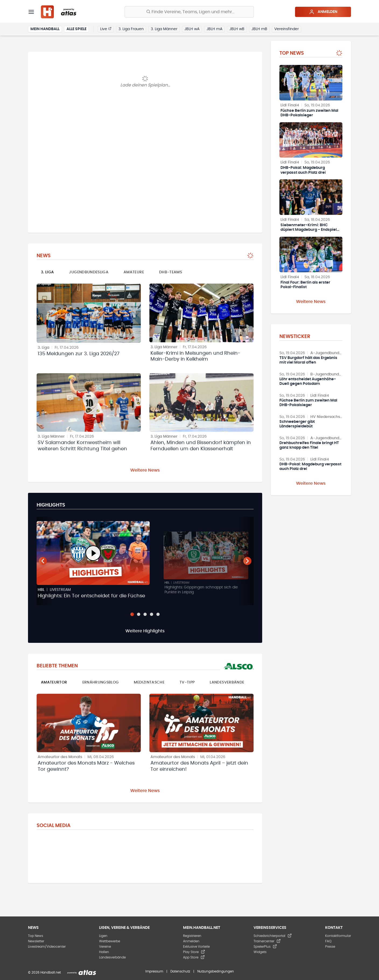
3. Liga (47, 272)
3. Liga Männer (164, 29)
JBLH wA (192, 29)
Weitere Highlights (145, 631)
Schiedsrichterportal (273, 936)
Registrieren (192, 936)
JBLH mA (214, 29)
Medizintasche (149, 682)
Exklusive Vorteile (196, 947)
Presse (330, 947)
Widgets (260, 952)
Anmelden (323, 12)
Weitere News (145, 470)
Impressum (154, 971)
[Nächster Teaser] (247, 561)
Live (106, 29)
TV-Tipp (187, 682)
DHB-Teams (171, 272)
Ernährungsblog (101, 682)
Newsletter (36, 941)
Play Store (194, 952)
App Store (194, 957)
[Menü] (31, 12)
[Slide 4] (152, 614)
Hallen (104, 952)
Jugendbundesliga (89, 272)
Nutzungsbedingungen (216, 971)
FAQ (328, 941)
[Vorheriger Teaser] (43, 561)
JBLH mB (259, 29)
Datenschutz (180, 971)
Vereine (105, 947)
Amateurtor (54, 682)
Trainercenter (267, 941)
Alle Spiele (76, 29)
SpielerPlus (265, 947)
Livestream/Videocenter (47, 947)
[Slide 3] (145, 614)
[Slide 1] (132, 614)
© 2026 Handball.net (44, 972)
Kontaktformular (338, 936)
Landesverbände (227, 682)
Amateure (134, 272)
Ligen (103, 936)
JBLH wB (237, 29)
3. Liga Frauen (131, 29)
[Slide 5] (158, 614)
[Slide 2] (139, 614)
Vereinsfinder (287, 29)
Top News (36, 936)
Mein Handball (45, 29)
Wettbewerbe (110, 941)
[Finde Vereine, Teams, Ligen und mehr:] (189, 12)
